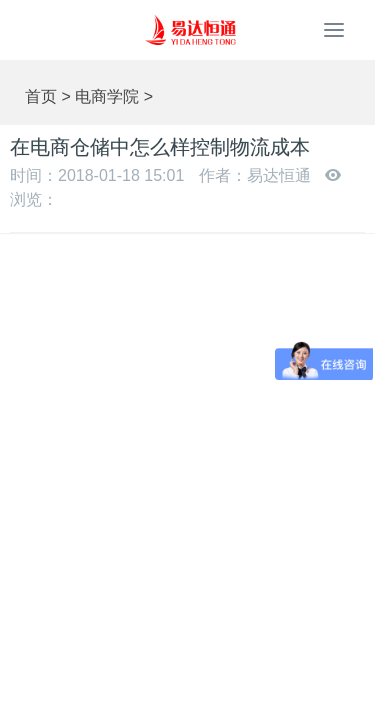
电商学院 (107, 96)
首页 (41, 96)
